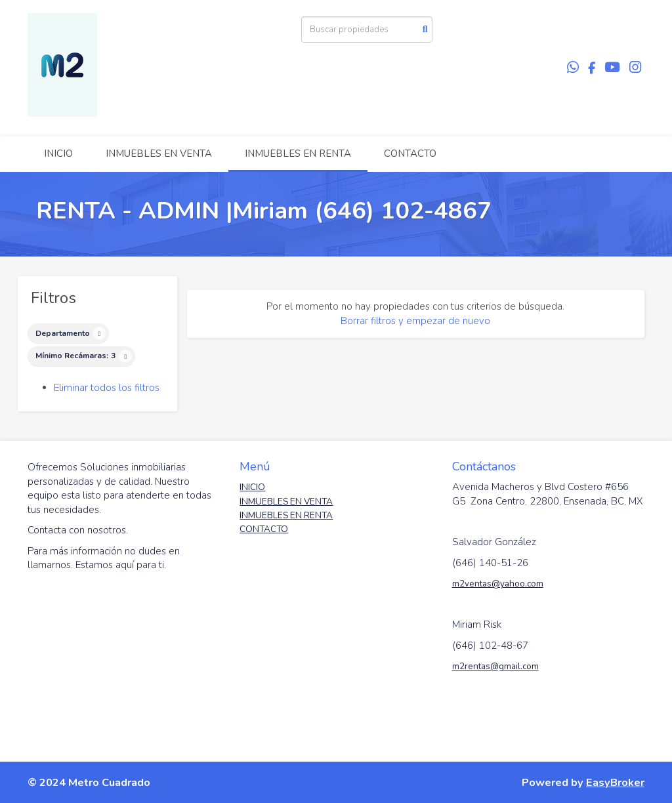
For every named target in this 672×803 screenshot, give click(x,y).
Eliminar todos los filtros (107, 388)
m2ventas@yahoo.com (498, 584)
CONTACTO (410, 154)
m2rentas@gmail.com (495, 666)
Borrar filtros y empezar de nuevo (415, 321)
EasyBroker (615, 782)
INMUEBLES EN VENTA (159, 154)
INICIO (58, 154)
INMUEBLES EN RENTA (298, 154)
